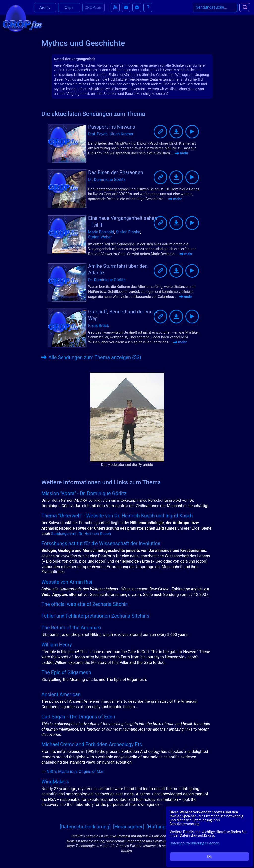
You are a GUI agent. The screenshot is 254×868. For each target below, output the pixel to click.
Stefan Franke (128, 232)
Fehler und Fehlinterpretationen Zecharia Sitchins (95, 616)
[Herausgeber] (129, 827)
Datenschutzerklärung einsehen (194, 843)
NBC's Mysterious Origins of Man (76, 772)
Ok (209, 856)
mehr (182, 153)
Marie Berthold (101, 232)
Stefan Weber (100, 237)
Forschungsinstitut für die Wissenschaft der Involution (101, 543)
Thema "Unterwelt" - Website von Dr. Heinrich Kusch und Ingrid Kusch (117, 516)
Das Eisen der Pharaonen (116, 172)
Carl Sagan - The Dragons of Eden (78, 717)
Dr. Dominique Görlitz (107, 180)
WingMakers (55, 782)
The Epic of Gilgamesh (66, 672)
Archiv (45, 10)
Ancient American (61, 694)
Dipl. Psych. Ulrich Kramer (111, 134)
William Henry (57, 645)
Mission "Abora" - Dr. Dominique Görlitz (84, 493)
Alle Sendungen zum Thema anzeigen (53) (91, 357)
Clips (69, 10)
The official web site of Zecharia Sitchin (85, 604)
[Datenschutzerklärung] (85, 827)
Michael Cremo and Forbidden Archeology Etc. (92, 744)
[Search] (215, 10)
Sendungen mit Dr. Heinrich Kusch (81, 534)
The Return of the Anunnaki (71, 628)
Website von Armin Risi (67, 582)
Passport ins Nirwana (112, 127)
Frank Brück (98, 325)
